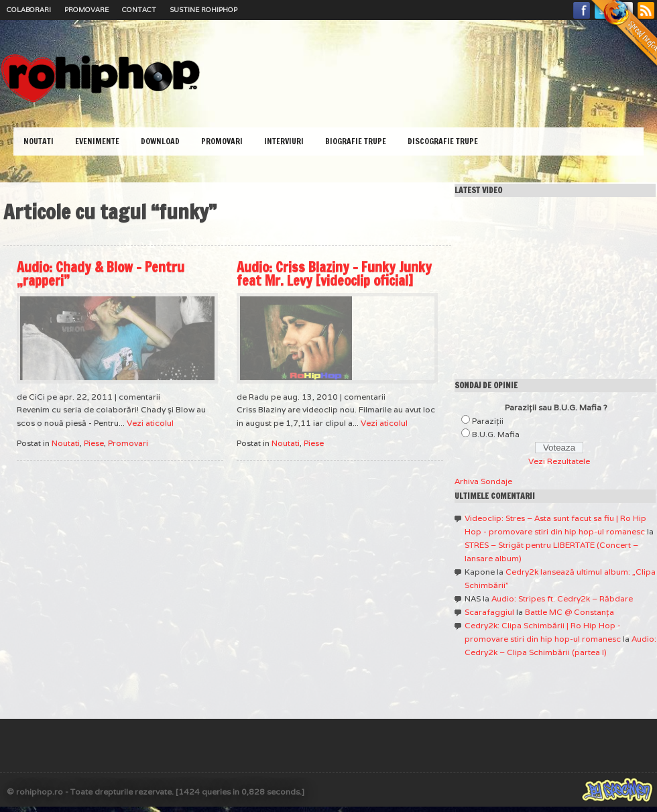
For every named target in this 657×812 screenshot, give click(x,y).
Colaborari (29, 10)
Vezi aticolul (150, 423)
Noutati (39, 141)
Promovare (86, 10)
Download (160, 141)
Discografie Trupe (443, 141)
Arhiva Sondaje (483, 481)
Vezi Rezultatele (559, 461)
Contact (139, 10)
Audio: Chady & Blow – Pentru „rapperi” (101, 274)
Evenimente (97, 141)
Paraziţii (488, 421)
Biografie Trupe (356, 141)
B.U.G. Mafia (496, 434)
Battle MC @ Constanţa (570, 612)
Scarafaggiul (489, 612)
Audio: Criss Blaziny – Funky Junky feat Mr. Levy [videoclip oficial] (334, 274)
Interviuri (284, 141)
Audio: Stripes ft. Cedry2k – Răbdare (562, 598)
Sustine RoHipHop (203, 10)
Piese (94, 443)
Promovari (222, 141)
